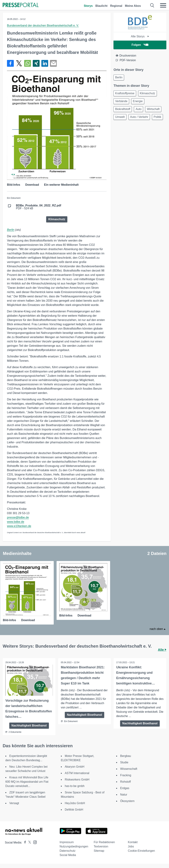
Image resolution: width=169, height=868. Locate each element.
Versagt (14, 803)
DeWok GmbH (74, 810)
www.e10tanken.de (19, 526)
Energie (138, 101)
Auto (138, 109)
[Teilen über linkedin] (45, 63)
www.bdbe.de (16, 522)
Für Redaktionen (104, 842)
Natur (124, 795)
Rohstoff (125, 782)
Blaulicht (102, 6)
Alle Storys (140, 36)
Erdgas (125, 788)
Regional (116, 6)
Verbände (121, 101)
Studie (124, 762)
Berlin (11, 230)
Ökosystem (127, 801)
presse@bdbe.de (18, 517)
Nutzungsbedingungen (74, 846)
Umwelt (120, 117)
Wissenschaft (129, 769)
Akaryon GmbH (75, 767)
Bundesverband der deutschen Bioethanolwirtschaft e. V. (43, 25)
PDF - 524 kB (39, 207)
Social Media (68, 855)
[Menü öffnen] (163, 5)
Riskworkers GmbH (77, 780)
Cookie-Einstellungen (141, 851)
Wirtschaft (153, 109)
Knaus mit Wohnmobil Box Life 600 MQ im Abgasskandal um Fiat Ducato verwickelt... (27, 782)
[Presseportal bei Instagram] (34, 842)
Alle (162, 650)
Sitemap (99, 851)
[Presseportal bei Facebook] (24, 843)
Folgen (140, 45)
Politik (157, 117)
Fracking (126, 775)
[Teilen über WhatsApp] (28, 63)
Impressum (67, 842)
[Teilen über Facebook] (10, 63)
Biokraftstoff (123, 109)
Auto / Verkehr (139, 117)
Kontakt (133, 842)
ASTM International (77, 773)
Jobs (131, 846)
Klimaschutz (57, 219)
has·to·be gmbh (75, 786)
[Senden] (53, 63)
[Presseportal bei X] (29, 843)
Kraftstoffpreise (125, 93)
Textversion (101, 846)
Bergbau (126, 756)
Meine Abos (133, 6)
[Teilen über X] (19, 63)
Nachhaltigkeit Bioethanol (29, 726)
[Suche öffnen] (152, 5)
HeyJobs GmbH (75, 803)
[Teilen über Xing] (36, 63)
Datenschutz (68, 851)
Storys (88, 6)
